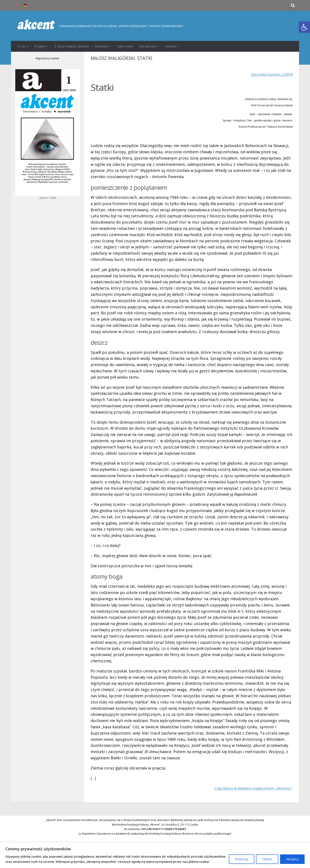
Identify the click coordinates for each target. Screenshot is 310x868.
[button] (304, 27)
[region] (155, 855)
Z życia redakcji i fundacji (72, 46)
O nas (21, 46)
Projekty (40, 46)
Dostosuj (242, 859)
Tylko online (125, 46)
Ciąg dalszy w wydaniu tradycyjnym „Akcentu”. (250, 788)
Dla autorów (148, 46)
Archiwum (101, 46)
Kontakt (171, 46)
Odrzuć (267, 859)
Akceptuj (292, 859)
